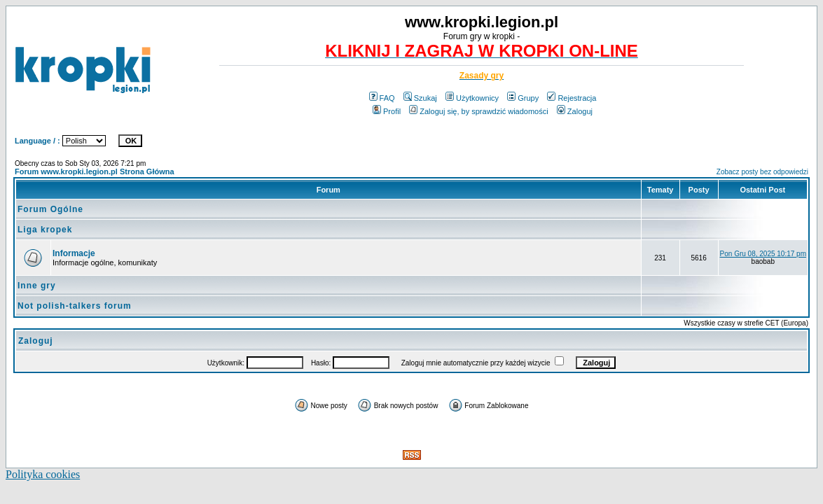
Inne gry (37, 286)
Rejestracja (572, 98)
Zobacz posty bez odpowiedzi (762, 172)
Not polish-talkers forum (75, 306)
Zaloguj (575, 111)
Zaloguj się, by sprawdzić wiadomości (478, 111)
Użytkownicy (472, 98)
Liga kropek (45, 230)
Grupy (523, 98)
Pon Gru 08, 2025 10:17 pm (763, 254)
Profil (387, 111)
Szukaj (420, 98)
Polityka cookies (43, 474)
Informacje (74, 253)
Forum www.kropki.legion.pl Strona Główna (95, 171)
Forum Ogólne (50, 209)
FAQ (382, 98)
